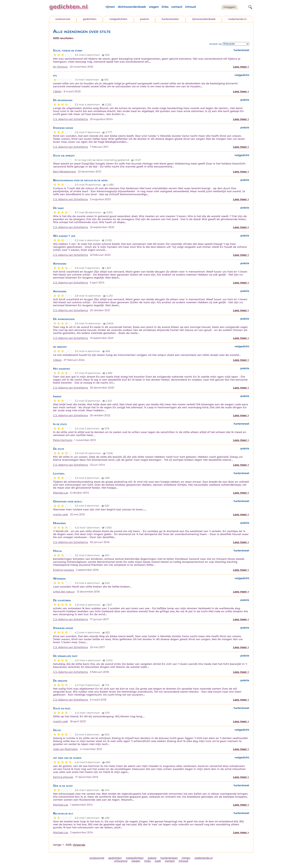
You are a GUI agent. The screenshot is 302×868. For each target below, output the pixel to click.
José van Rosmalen (65, 749)
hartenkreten (170, 19)
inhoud (190, 7)
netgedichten (118, 19)
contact (177, 7)
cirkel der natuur (64, 592)
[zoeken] (250, 7)
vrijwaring (121, 861)
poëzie (145, 19)
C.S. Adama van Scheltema (70, 119)
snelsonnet (63, 19)
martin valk (60, 514)
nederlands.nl (237, 19)
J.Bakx (57, 91)
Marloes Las (61, 493)
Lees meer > (241, 67)
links (165, 7)
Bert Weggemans (64, 172)
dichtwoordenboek (132, 7)
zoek (158, 861)
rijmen (110, 7)
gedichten (90, 19)
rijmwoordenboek (204, 19)
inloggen (229, 7)
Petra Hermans (63, 440)
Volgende (79, 845)
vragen (154, 7)
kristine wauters (63, 570)
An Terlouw (60, 67)
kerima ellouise (63, 777)
